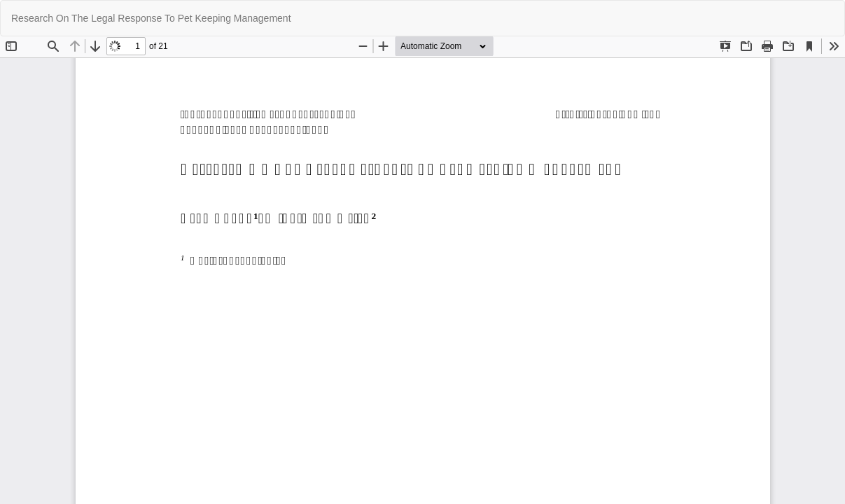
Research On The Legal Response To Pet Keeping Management (151, 18)
